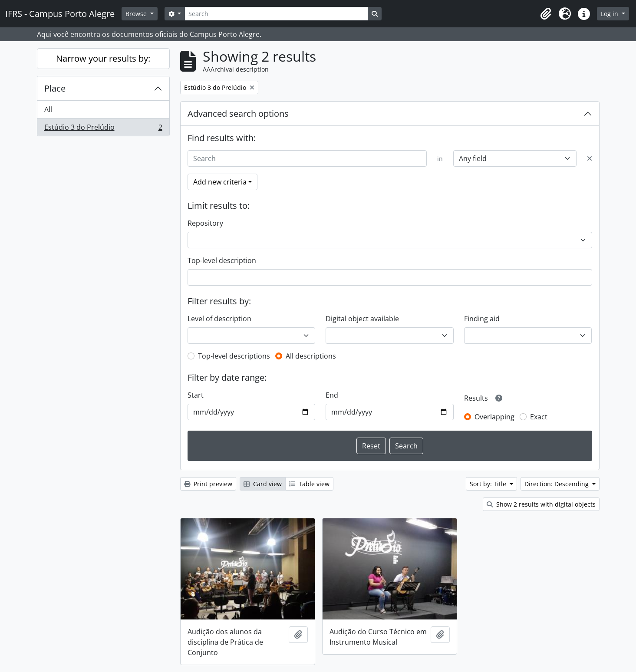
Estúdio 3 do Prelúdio (103, 129)
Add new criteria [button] (220, 182)
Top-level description (222, 260)
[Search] (276, 14)
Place (55, 88)
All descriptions (311, 356)
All (48, 109)
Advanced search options (238, 114)
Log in (610, 14)
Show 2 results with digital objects (541, 504)
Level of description (219, 319)
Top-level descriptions (234, 356)
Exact (539, 417)
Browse (137, 14)
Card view (263, 484)
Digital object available (362, 319)
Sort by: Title (489, 484)
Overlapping (494, 417)
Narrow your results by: (103, 58)
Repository (205, 223)
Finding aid (482, 319)
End (332, 395)
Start (196, 395)
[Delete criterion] (590, 158)
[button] (546, 14)
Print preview (208, 484)
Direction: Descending (557, 484)
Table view (309, 484)
